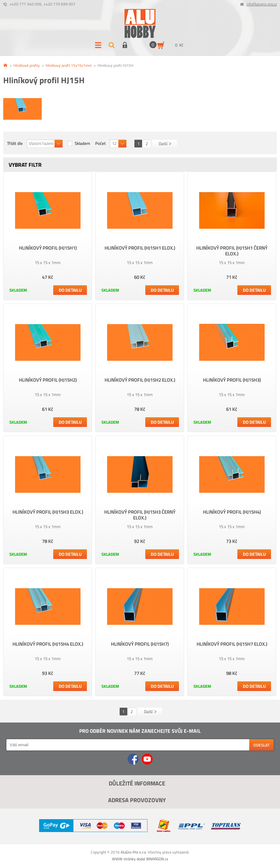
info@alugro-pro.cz (262, 4)
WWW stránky (124, 859)
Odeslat (262, 745)
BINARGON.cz (157, 859)
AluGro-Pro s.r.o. (134, 852)
